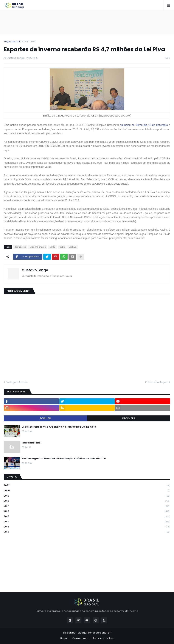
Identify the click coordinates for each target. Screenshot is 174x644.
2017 (87, 506)
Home (64, 638)
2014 (87, 522)
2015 (87, 517)
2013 (87, 527)
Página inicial (12, 41)
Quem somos (80, 638)
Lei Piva (73, 247)
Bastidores (29, 41)
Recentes (129, 418)
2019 (87, 496)
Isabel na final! (32, 443)
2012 (87, 532)
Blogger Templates (89, 633)
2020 (87, 491)
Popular (45, 418)
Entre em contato (104, 638)
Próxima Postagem (157, 382)
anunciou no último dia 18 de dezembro (144, 125)
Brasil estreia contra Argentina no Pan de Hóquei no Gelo (59, 427)
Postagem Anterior (17, 382)
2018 (87, 501)
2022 (87, 485)
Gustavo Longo (35, 270)
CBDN (62, 247)
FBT (109, 633)
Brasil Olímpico (38, 247)
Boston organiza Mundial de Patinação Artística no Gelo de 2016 (64, 459)
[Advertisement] (87, 23)
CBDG (53, 247)
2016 (87, 511)
